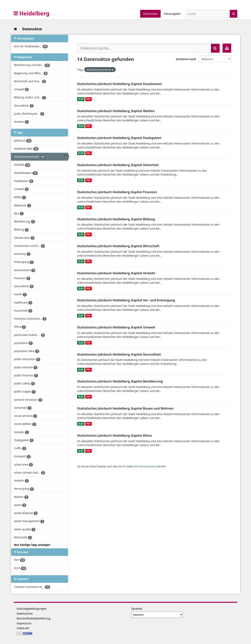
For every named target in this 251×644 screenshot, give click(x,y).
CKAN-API (23, 628)
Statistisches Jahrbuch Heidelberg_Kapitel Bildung (116, 219)
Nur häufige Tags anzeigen (32, 545)
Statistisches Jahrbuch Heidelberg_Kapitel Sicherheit (118, 165)
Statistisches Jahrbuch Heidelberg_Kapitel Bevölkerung (120, 381)
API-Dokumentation (145, 466)
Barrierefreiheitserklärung (34, 618)
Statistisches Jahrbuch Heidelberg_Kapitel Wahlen (116, 111)
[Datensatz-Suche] (208, 14)
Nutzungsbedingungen (32, 609)
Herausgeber (172, 14)
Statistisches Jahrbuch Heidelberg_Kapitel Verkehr (116, 273)
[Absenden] (234, 13)
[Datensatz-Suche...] (144, 48)
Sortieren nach (186, 59)
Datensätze (150, 14)
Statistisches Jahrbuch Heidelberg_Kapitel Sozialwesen (120, 84)
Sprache (137, 609)
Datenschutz (25, 613)
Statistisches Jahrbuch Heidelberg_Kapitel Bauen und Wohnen (125, 408)
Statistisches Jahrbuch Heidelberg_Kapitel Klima (114, 435)
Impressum (24, 623)
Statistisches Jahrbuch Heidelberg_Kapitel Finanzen (117, 192)
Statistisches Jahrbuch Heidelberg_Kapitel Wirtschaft (118, 246)
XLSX (81, 99)
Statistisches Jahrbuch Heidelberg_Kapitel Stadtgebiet (119, 138)
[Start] (15, 29)
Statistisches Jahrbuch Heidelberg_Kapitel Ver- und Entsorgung (126, 300)
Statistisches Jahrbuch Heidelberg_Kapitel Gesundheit (119, 354)
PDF (88, 99)
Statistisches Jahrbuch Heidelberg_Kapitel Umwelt (116, 327)
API (124, 466)
